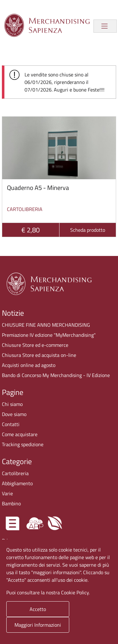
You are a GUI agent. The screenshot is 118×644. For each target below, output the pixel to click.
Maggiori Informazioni (38, 625)
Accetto (38, 609)
